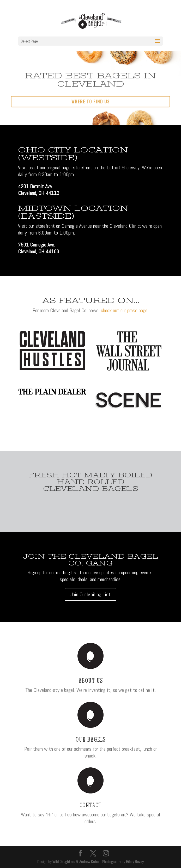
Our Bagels (91, 739)
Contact (91, 805)
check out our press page (124, 310)
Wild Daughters (64, 862)
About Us (91, 680)
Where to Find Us (91, 106)
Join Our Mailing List (91, 594)
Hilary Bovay (135, 862)
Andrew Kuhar (89, 862)
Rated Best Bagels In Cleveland (91, 85)
